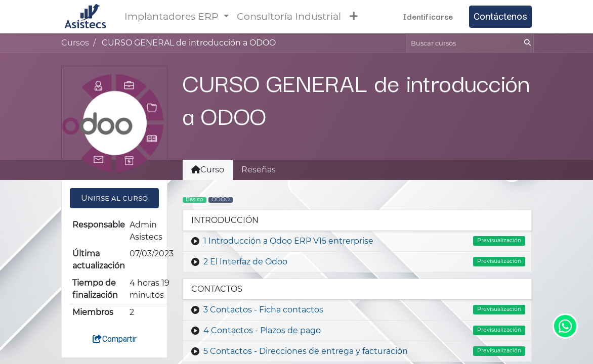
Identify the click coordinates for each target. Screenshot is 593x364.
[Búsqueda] (526, 43)
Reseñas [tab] (259, 170)
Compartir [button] (114, 339)
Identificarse (428, 16)
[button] (353, 16)
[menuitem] (289, 17)
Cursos (75, 43)
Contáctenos (500, 16)
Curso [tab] (208, 170)
